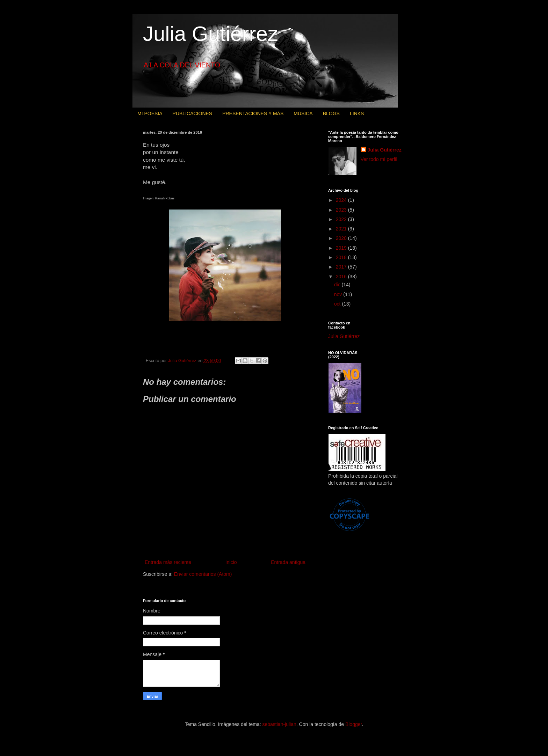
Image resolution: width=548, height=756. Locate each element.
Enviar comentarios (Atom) (203, 574)
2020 (342, 238)
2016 (342, 277)
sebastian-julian (279, 724)
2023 (342, 210)
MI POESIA (150, 113)
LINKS (357, 113)
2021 (342, 229)
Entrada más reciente (168, 562)
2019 (342, 248)
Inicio (231, 562)
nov (339, 294)
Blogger (354, 724)
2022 (342, 219)
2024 (342, 200)
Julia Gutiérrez (211, 34)
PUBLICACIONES (193, 113)
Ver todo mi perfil (379, 159)
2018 (342, 257)
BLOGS (331, 113)
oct (338, 304)
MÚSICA (303, 113)
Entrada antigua (288, 562)
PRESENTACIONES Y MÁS (253, 113)
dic (338, 285)
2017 (342, 267)
